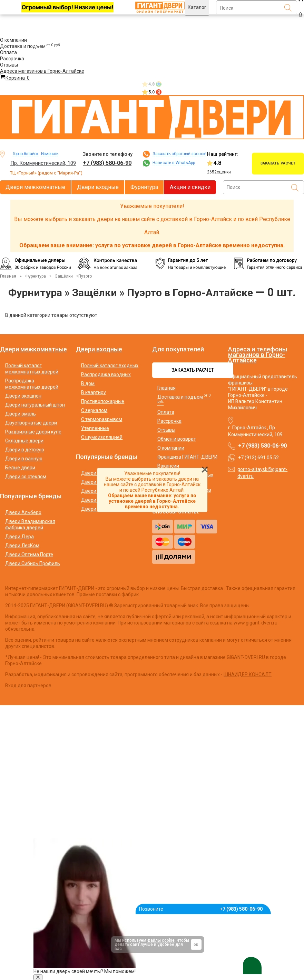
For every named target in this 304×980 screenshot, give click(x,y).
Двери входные (98, 187)
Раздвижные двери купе (33, 432)
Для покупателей (178, 349)
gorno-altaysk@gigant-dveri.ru (262, 473)
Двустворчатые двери (31, 423)
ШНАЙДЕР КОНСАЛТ (248, 674)
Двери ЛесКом (22, 546)
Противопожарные (103, 401)
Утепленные (95, 428)
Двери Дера (19, 537)
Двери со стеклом (26, 477)
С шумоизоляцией (102, 437)
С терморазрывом (102, 419)
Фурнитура (144, 187)
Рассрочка (12, 59)
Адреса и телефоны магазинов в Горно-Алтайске (258, 355)
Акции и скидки (190, 187)
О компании (13, 40)
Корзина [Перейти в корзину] (15, 78)
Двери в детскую (25, 450)
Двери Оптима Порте (29, 554)
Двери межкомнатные (35, 187)
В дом (88, 383)
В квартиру (94, 392)
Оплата (8, 52)
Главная (166, 388)
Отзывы (9, 65)
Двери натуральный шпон (35, 405)
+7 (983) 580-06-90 (107, 163)
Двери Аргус (96, 491)
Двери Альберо (23, 512)
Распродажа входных (106, 374)
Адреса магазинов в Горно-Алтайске (42, 71)
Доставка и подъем (30, 46)
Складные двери (24, 441)
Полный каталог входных (110, 366)
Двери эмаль (21, 414)
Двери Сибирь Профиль (33, 563)
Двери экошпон (23, 396)
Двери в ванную (24, 459)
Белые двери (20, 468)
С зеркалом (94, 410)
